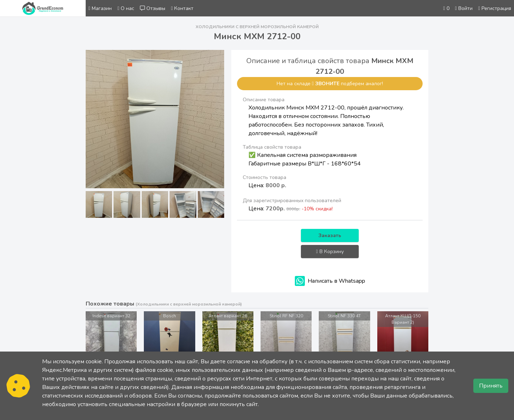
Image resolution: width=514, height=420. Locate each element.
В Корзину (330, 252)
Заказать (330, 235)
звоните (327, 84)
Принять (491, 386)
